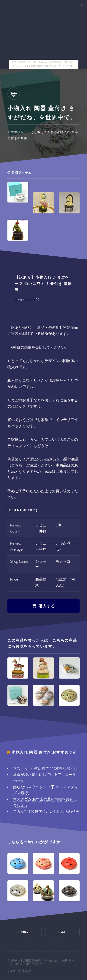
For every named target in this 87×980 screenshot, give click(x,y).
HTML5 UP (25, 970)
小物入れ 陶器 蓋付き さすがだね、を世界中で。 (41, 962)
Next (62, 932)
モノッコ (63, 561)
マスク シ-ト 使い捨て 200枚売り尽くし (45, 768)
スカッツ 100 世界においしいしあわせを (46, 811)
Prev (25, 932)
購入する (47, 606)
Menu (81, 5)
